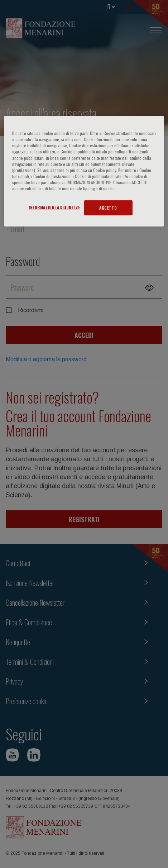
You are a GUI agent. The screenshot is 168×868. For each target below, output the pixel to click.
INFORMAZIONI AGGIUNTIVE (54, 207)
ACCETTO (108, 208)
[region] (84, 171)
